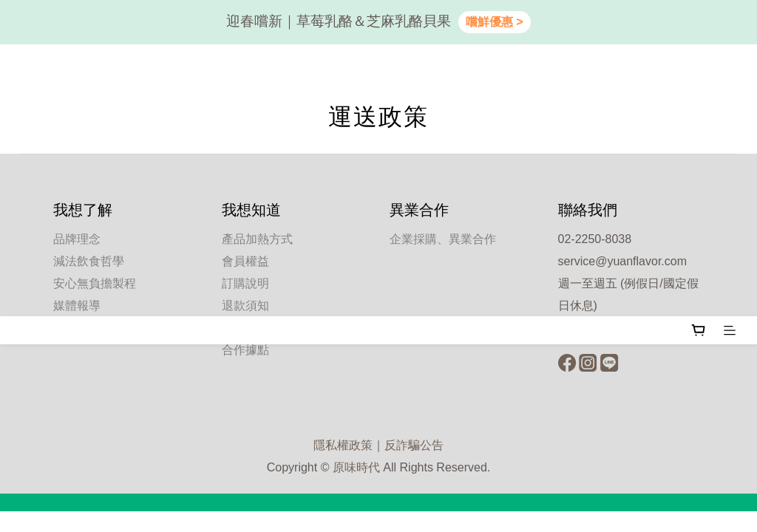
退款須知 (245, 306)
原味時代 (356, 467)
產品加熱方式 (257, 239)
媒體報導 (77, 306)
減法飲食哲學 (89, 261)
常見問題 (245, 328)
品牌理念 (77, 239)
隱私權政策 (343, 445)
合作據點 (245, 350)
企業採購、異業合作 (443, 239)
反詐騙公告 (414, 445)
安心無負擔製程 (95, 283)
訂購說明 (245, 283)
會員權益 (245, 261)
